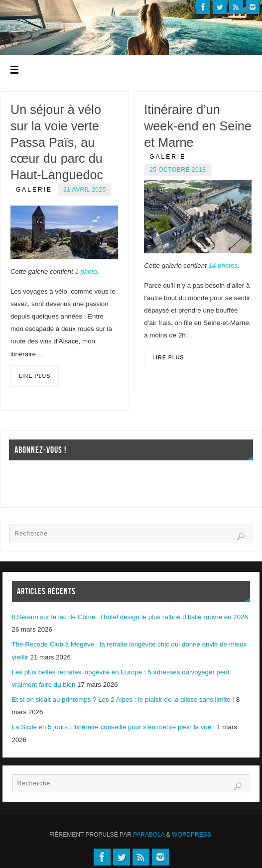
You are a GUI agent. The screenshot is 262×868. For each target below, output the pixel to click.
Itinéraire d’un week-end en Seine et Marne (198, 126)
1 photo (86, 271)
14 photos (223, 266)
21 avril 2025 (85, 190)
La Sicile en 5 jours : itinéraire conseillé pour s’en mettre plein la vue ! (114, 727)
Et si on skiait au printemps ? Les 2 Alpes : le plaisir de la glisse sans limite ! (123, 700)
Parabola (149, 835)
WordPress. (192, 835)
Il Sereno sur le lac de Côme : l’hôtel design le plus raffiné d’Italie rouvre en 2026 (130, 617)
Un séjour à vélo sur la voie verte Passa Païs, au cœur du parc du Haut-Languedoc (57, 142)
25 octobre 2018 (178, 170)
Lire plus (35, 376)
